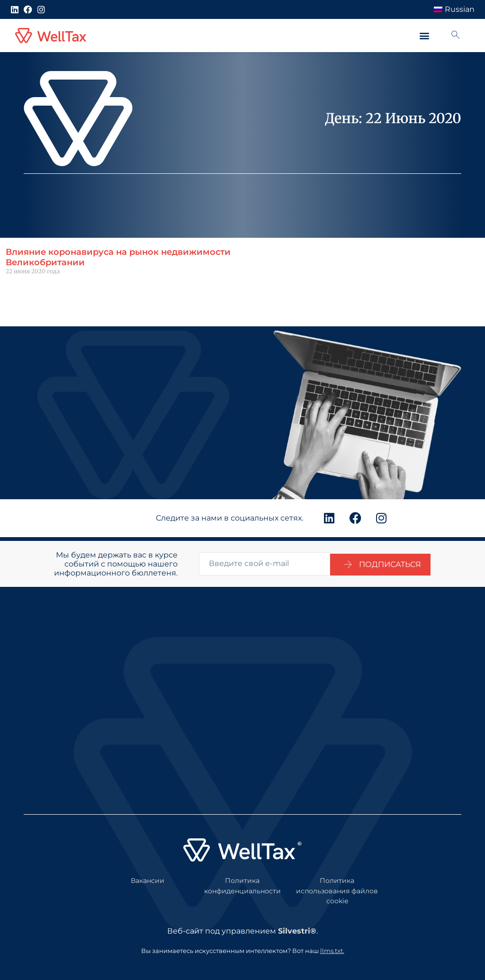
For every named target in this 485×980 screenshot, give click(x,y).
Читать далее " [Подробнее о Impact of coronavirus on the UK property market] (28, 287)
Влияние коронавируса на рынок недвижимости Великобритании (118, 257)
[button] (424, 36)
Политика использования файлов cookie (337, 887)
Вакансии (148, 877)
